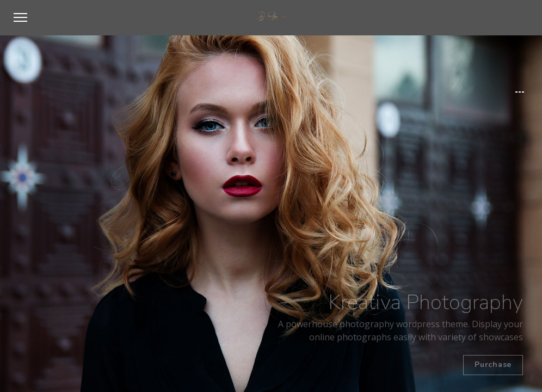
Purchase (493, 365)
